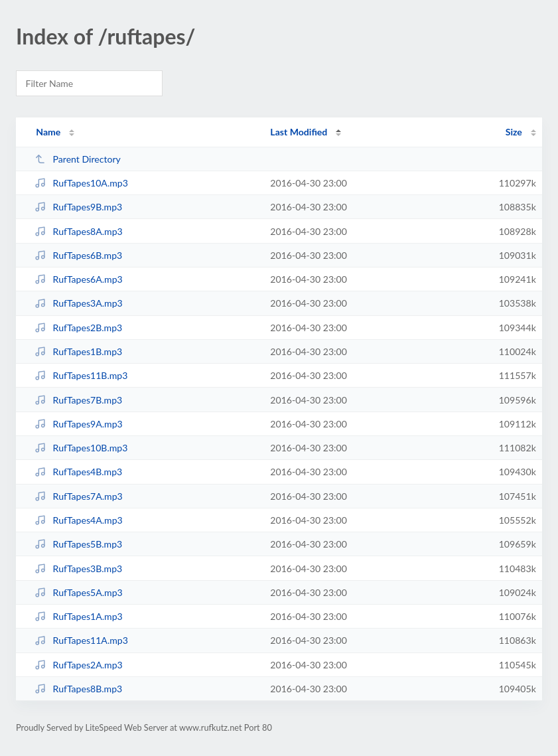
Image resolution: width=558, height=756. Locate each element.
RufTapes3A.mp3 (79, 303)
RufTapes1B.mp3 (78, 351)
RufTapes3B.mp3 (78, 568)
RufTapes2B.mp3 (78, 328)
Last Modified (299, 132)
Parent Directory (78, 159)
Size (514, 132)
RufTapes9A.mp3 (79, 424)
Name (48, 132)
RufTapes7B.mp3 (78, 400)
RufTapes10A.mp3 (81, 183)
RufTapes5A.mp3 (79, 592)
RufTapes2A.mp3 (79, 665)
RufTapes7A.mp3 (79, 496)
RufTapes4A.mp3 (79, 520)
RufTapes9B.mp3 (78, 207)
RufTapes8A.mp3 (79, 231)
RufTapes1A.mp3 (79, 616)
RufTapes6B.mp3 (78, 255)
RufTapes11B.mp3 (81, 375)
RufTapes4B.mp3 (78, 472)
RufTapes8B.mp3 (78, 689)
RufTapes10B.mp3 (81, 448)
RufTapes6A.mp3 (79, 279)
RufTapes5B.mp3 (78, 544)
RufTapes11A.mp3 (81, 640)
